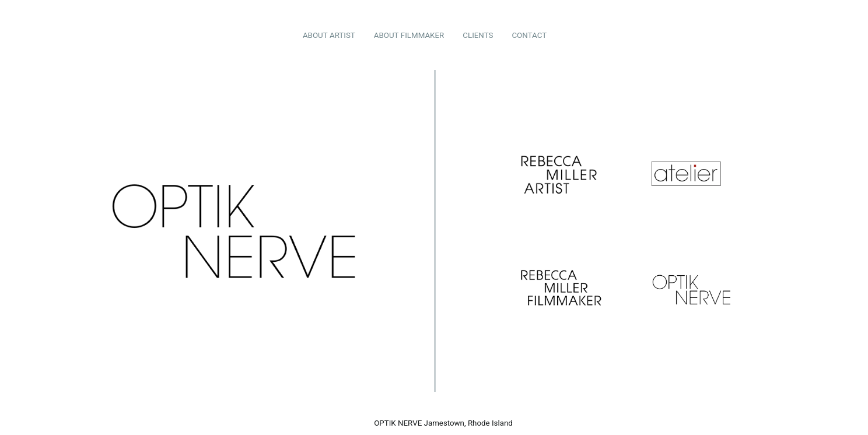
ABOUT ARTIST (329, 35)
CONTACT (529, 35)
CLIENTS (478, 35)
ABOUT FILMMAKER (409, 35)
